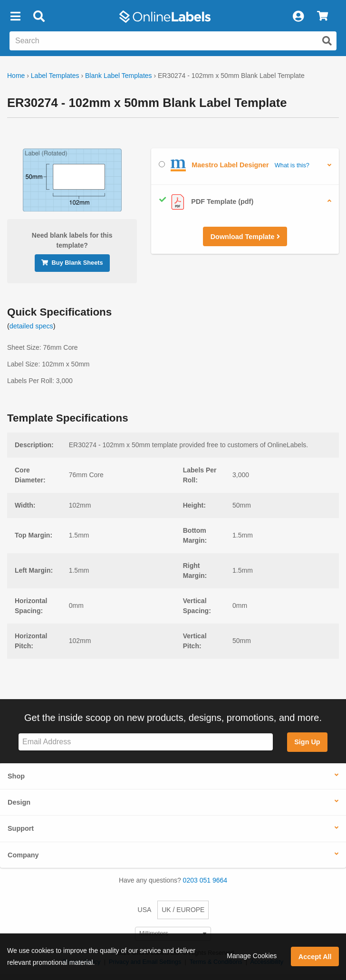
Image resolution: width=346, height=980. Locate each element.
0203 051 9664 (205, 880)
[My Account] (298, 17)
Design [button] (19, 802)
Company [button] (23, 855)
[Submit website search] (327, 41)
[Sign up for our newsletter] (146, 742)
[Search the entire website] (173, 41)
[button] (15, 17)
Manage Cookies (252, 956)
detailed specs (31, 326)
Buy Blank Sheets (72, 263)
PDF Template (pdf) (206, 202)
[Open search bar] (39, 17)
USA (145, 910)
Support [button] (21, 828)
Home (16, 76)
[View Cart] (322, 17)
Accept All (315, 957)
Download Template (245, 237)
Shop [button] (16, 776)
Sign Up (307, 742)
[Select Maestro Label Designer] (162, 164)
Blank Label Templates (119, 76)
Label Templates (55, 76)
